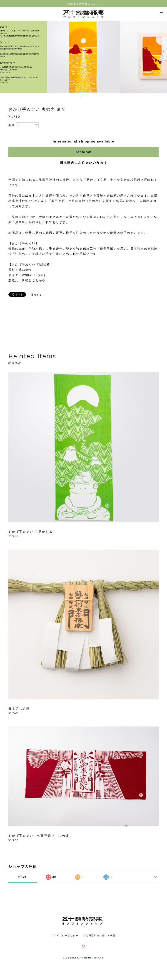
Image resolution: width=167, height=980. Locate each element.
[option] (84, 57)
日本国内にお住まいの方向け (83, 163)
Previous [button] (7, 57)
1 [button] (81, 97)
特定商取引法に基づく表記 (99, 935)
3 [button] (87, 97)
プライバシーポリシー (65, 935)
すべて (22, 877)
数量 (12, 125)
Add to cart (84, 152)
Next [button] (160, 57)
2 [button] (84, 97)
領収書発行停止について (83, 4)
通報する (37, 295)
